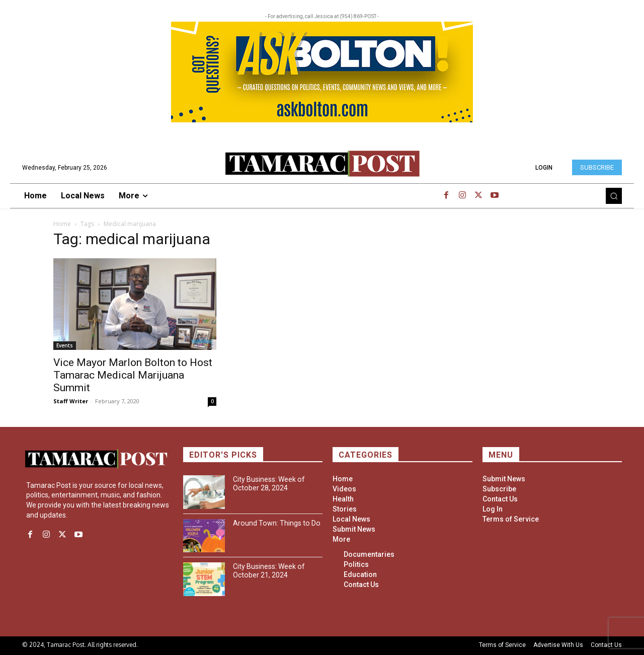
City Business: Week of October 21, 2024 (269, 571)
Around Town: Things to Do (276, 523)
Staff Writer (71, 401)
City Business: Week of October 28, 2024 (269, 484)
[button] (614, 196)
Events (65, 345)
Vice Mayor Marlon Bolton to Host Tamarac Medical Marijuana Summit (133, 375)
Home (62, 224)
